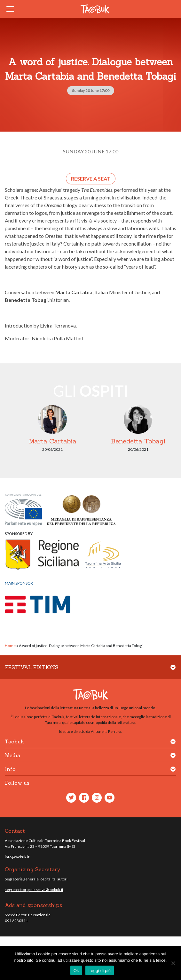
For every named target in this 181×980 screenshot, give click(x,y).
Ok (76, 971)
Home (10, 646)
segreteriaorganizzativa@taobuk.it (34, 890)
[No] (173, 963)
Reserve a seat (91, 178)
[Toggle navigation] (12, 9)
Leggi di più (100, 971)
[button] (173, 671)
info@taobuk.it (17, 857)
